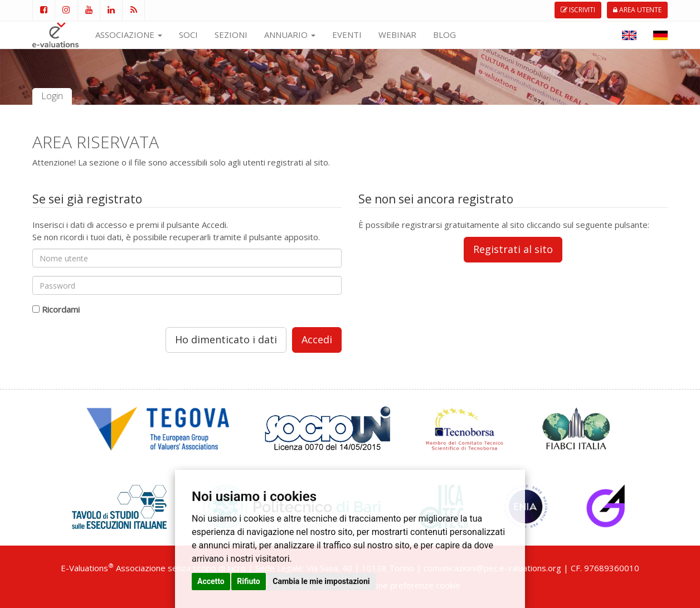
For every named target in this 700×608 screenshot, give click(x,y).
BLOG (444, 35)
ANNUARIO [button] (290, 35)
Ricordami (61, 309)
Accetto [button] (211, 581)
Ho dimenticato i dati (226, 339)
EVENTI (347, 35)
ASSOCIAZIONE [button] (129, 35)
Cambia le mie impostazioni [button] (321, 581)
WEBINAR (397, 35)
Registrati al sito (513, 249)
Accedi (317, 339)
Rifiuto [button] (249, 581)
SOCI (188, 35)
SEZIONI (231, 35)
